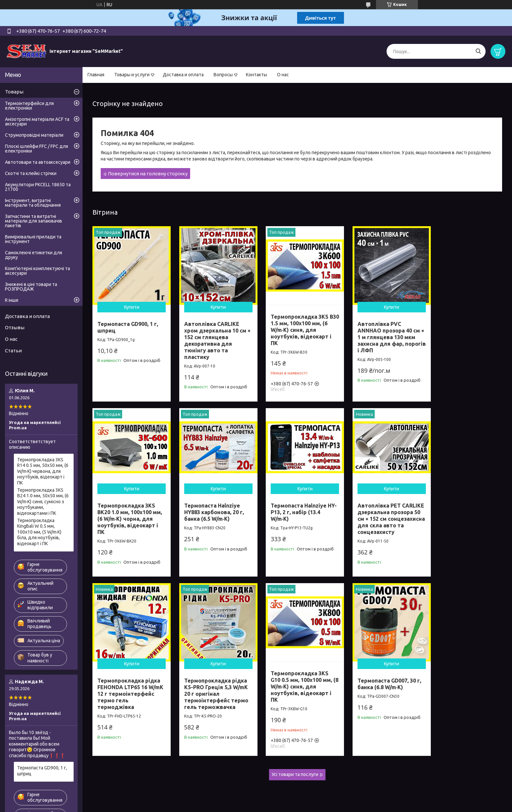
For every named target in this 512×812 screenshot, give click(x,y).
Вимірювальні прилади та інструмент (33, 239)
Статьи (13, 351)
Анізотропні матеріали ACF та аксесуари (37, 122)
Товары (14, 92)
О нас (283, 75)
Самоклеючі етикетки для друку (34, 255)
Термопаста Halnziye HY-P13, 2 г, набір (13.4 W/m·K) (210, 506)
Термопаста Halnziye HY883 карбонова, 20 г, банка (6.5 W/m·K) (127, 506)
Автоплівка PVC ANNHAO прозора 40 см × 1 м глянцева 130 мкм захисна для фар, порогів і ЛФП (379, 334)
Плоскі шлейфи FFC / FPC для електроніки (36, 149)
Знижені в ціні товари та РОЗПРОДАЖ (31, 287)
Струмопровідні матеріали (34, 135)
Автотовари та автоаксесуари (38, 162)
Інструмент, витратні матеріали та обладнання (33, 203)
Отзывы (15, 327)
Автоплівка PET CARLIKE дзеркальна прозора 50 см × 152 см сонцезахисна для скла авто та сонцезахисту (296, 512)
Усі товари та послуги (295, 765)
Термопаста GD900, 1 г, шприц (42, 771)
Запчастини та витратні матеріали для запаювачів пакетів (34, 221)
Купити (130, 304)
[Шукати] (478, 51)
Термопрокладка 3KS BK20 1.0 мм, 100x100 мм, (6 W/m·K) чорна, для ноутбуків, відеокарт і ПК (464, 334)
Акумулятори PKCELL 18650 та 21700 (38, 187)
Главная (96, 75)
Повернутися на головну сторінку (148, 174)
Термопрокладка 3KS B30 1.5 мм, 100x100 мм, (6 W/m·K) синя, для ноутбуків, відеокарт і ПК (295, 327)
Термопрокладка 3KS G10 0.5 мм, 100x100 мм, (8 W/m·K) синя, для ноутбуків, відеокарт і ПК (128, 677)
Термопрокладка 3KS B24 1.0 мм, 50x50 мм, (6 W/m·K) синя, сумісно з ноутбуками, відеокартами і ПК (43, 502)
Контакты (256, 75)
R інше (12, 300)
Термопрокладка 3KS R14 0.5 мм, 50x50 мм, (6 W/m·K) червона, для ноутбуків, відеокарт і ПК (43, 471)
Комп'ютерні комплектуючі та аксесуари (37, 271)
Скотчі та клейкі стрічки (31, 173)
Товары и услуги (132, 75)
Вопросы (223, 75)
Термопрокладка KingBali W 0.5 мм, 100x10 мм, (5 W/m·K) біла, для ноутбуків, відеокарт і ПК (39, 532)
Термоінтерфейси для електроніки (29, 106)
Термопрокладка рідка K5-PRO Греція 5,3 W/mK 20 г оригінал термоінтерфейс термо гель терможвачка (464, 512)
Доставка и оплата (183, 75)
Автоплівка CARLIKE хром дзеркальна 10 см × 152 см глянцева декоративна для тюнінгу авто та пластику (212, 337)
